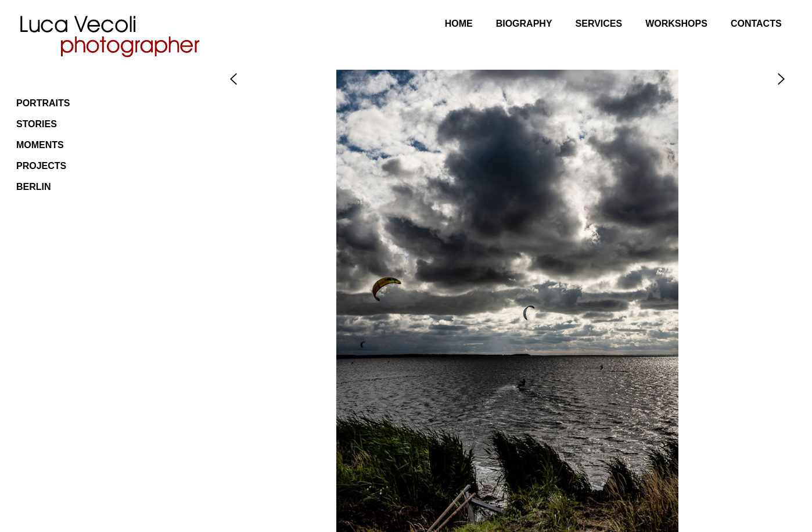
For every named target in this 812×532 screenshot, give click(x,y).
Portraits (43, 103)
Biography (524, 24)
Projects (41, 166)
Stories (37, 124)
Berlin (34, 187)
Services (599, 24)
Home (459, 24)
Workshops (676, 24)
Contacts (756, 24)
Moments (40, 145)
